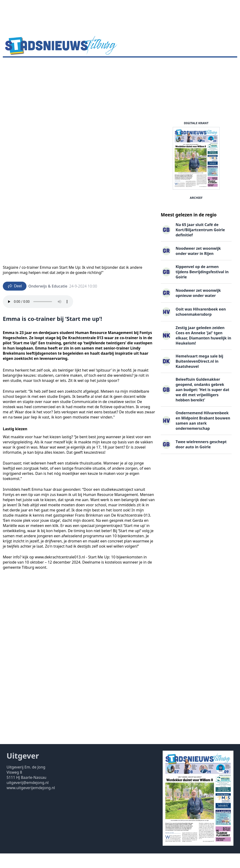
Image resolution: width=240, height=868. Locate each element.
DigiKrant (56, 65)
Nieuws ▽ (14, 65)
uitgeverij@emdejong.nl (28, 797)
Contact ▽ (163, 65)
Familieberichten (109, 65)
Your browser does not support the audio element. (38, 316)
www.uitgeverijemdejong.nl (31, 802)
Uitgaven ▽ (139, 65)
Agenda (35, 65)
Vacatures (79, 65)
